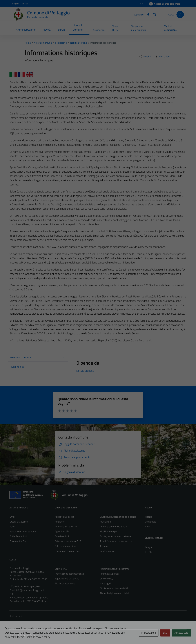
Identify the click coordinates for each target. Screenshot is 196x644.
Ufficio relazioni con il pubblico (24, 586)
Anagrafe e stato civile (66, 526)
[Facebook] (147, 14)
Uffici (12, 517)
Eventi (148, 552)
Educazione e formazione (67, 551)
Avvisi (148, 526)
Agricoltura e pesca (64, 517)
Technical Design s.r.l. (30, 635)
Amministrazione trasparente (115, 569)
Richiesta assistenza (65, 583)
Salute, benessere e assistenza (115, 536)
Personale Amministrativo (23, 531)
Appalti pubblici (62, 531)
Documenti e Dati (18, 541)
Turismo (104, 546)
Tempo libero (116, 28)
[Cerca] (180, 15)
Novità (47, 30)
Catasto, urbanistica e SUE (68, 541)
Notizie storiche (85, 371)
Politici (13, 526)
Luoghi (148, 547)
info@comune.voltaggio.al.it (30, 590)
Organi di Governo (19, 522)
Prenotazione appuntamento (69, 574)
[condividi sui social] (145, 56)
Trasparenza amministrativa (139, 28)
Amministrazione (26, 30)
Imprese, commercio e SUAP (114, 526)
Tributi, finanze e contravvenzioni (116, 541)
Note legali (105, 583)
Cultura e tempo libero (66, 546)
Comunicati (151, 522)
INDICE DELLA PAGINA (38, 357)
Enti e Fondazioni (18, 536)
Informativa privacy (110, 574)
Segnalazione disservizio (67, 579)
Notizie (149, 517)
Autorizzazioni (62, 536)
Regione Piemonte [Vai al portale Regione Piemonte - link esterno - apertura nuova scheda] (20, 4)
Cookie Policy (106, 579)
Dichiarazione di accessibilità (114, 588)
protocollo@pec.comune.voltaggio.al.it (29, 597)
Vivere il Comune (78, 27)
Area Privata (16, 616)
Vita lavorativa (107, 551)
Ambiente (60, 522)
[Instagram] (153, 14)
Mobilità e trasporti (109, 531)
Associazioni (99, 30)
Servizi (62, 30)
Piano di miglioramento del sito (115, 593)
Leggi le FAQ (61, 569)
